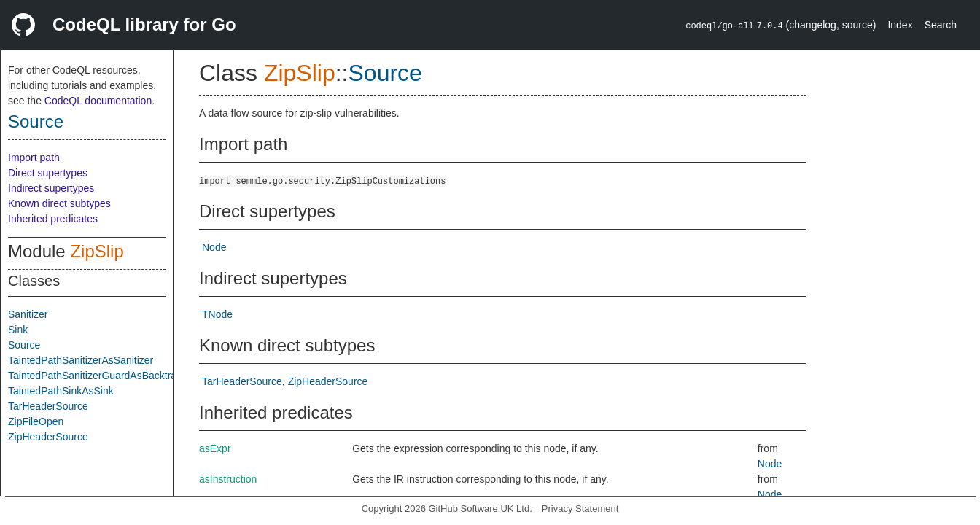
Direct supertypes (48, 173)
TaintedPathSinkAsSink (61, 391)
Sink (18, 330)
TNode (217, 314)
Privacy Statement (580, 509)
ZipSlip (97, 251)
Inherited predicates (53, 219)
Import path (34, 157)
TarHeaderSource (48, 406)
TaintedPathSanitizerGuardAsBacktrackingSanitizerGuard (138, 376)
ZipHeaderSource (48, 437)
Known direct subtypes (59, 203)
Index (900, 25)
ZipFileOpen (36, 421)
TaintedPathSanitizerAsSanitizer (81, 360)
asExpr (215, 448)
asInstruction (228, 479)
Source (36, 121)
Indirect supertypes (51, 188)
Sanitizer (28, 314)
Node (214, 247)
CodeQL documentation (98, 101)
